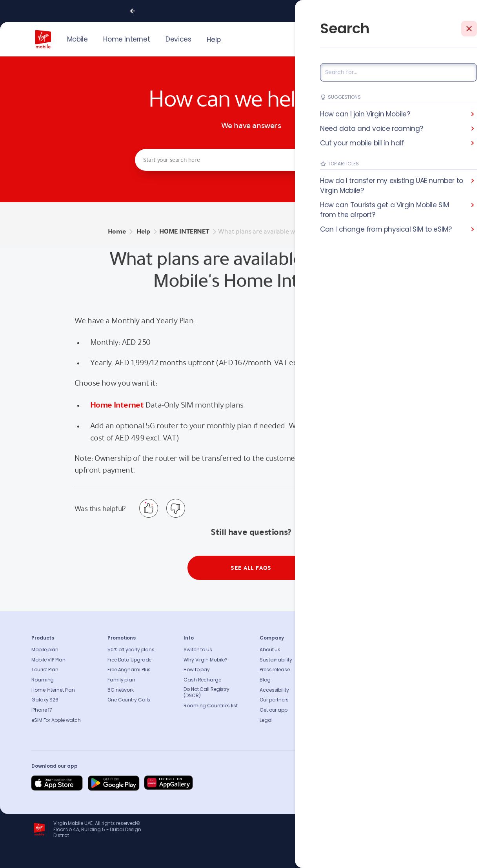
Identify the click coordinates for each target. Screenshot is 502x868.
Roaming (43, 680)
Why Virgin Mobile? (206, 660)
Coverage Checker (358, 680)
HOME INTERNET (184, 231)
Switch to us (198, 650)
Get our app (274, 710)
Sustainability (276, 660)
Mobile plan (45, 650)
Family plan (121, 680)
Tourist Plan (45, 670)
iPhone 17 (42, 710)
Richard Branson (454, 857)
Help (214, 40)
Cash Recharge (202, 680)
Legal (266, 720)
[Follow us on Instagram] (407, 783)
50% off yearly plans (131, 650)
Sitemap (346, 690)
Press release (275, 670)
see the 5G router (349, 426)
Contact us (349, 660)
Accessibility (274, 690)
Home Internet (117, 405)
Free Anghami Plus (129, 670)
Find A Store (349, 670)
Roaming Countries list (211, 706)
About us (270, 650)
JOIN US (418, 38)
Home (117, 231)
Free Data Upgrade (129, 660)
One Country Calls (129, 700)
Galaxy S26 (45, 700)
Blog (265, 680)
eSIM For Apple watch (56, 720)
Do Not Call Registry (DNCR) (206, 692)
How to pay (197, 670)
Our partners (274, 700)
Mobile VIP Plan (48, 660)
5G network (121, 690)
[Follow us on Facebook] (388, 783)
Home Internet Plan (53, 690)
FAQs (342, 650)
